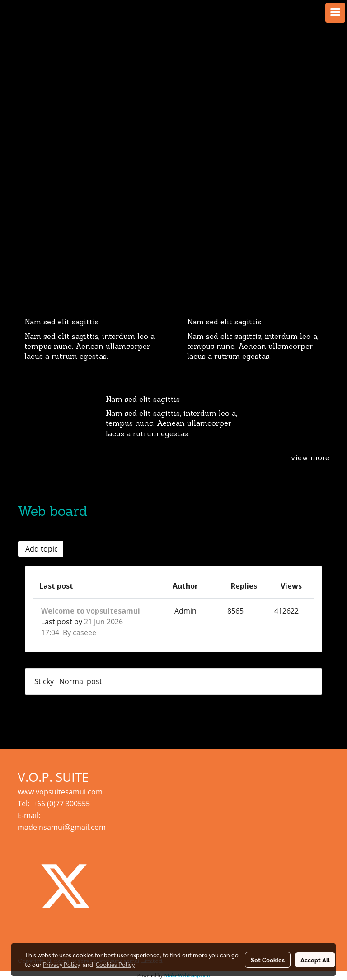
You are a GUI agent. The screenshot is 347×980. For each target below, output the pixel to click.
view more (310, 458)
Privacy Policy (61, 964)
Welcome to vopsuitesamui (91, 611)
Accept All (315, 960)
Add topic (41, 549)
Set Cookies (268, 960)
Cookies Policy (115, 964)
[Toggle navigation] (335, 13)
